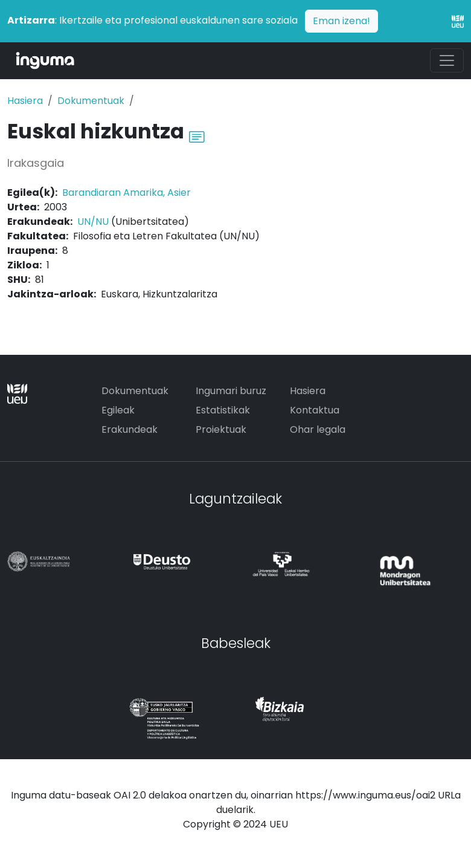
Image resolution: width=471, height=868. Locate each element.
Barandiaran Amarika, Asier (127, 193)
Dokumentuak (91, 101)
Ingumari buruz (231, 391)
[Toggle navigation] (447, 60)
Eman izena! (341, 21)
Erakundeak (130, 429)
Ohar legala (318, 429)
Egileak (118, 410)
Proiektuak (221, 429)
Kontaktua (315, 410)
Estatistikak (223, 410)
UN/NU (93, 222)
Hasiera (25, 101)
